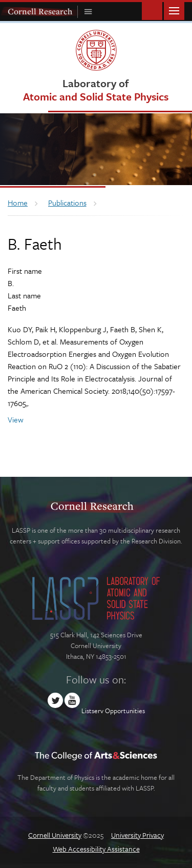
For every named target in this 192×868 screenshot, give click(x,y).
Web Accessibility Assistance (96, 849)
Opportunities (125, 711)
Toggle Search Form (152, 10)
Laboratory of (96, 89)
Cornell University (55, 835)
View (16, 419)
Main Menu (174, 10)
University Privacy (137, 835)
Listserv (92, 711)
